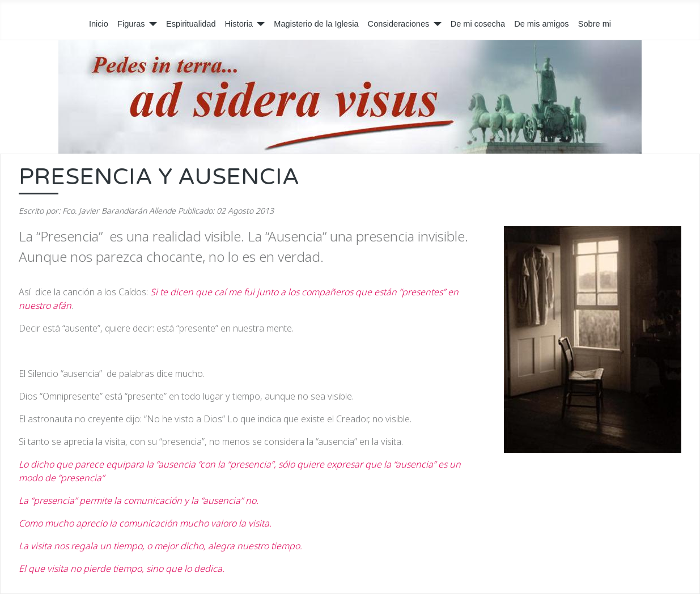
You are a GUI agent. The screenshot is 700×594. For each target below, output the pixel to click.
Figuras (131, 24)
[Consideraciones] (435, 24)
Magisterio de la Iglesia (316, 24)
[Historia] (259, 24)
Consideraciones (399, 24)
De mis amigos (542, 24)
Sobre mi (595, 24)
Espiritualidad (191, 24)
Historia (239, 24)
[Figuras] (151, 24)
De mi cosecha (478, 24)
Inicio (99, 24)
